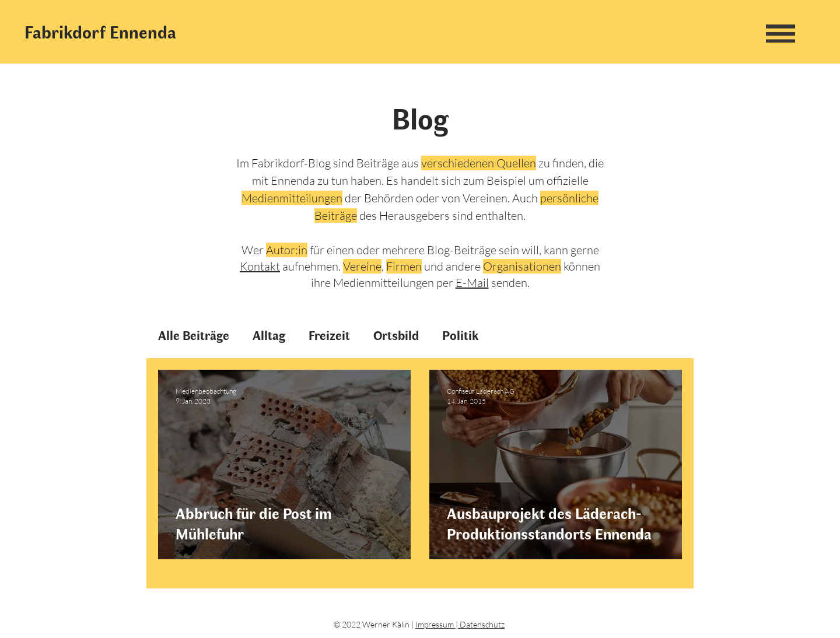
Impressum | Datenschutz (460, 624)
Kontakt (260, 266)
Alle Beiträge (194, 335)
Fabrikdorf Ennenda (100, 31)
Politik (461, 335)
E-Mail (472, 283)
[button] (780, 33)
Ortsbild (396, 335)
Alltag (269, 335)
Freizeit (329, 335)
